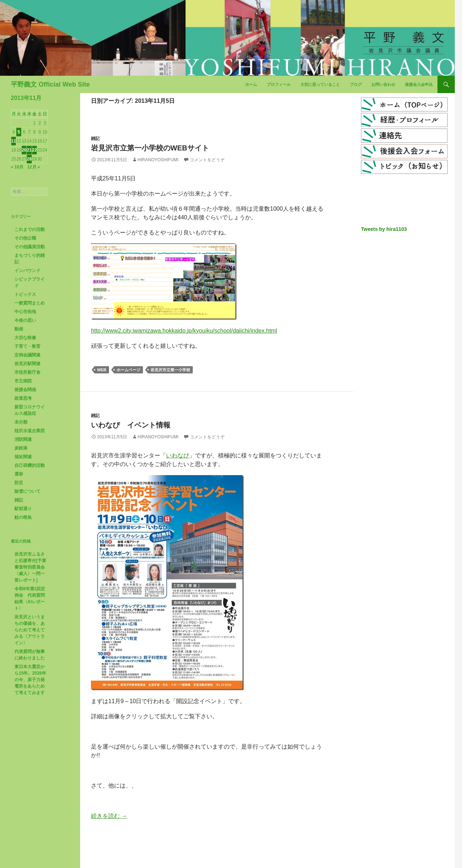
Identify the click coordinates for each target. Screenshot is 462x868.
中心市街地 (25, 312)
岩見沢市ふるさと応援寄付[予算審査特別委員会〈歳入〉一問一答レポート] (30, 567)
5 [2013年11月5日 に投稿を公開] (19, 132)
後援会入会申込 (419, 84)
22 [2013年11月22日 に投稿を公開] (34, 150)
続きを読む (109, 816)
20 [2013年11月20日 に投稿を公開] (24, 150)
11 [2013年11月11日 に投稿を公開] (14, 141)
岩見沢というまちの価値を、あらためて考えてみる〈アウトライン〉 (30, 630)
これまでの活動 (30, 229)
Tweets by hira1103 (384, 229)
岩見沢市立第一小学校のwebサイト (150, 148)
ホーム (251, 84)
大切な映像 (25, 338)
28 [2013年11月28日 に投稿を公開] (29, 159)
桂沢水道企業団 (30, 431)
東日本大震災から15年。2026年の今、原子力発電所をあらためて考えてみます (30, 680)
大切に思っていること (320, 84)
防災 (19, 483)
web (102, 370)
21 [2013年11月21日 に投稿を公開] (29, 150)
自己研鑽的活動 (30, 465)
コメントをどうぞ (207, 160)
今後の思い (25, 320)
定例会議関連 (27, 355)
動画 (19, 329)
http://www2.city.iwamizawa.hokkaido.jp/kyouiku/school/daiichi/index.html (184, 331)
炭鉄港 (21, 448)
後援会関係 (25, 390)
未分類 (21, 422)
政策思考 (23, 398)
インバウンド (27, 271)
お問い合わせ (383, 84)
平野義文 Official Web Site (50, 84)
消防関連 (23, 439)
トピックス (25, 294)
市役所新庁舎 (27, 372)
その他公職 (25, 238)
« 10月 (17, 167)
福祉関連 (23, 457)
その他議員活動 (30, 247)
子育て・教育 (27, 346)
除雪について (27, 491)
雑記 (95, 139)
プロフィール (279, 84)
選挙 (19, 474)
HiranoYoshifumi (158, 160)
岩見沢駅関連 (27, 364)
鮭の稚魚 (23, 517)
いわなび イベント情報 (131, 425)
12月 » (33, 167)
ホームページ (128, 370)
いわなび (178, 455)
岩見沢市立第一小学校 (170, 370)
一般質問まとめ (30, 303)
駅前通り (23, 509)
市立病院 (23, 381)
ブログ (356, 84)
